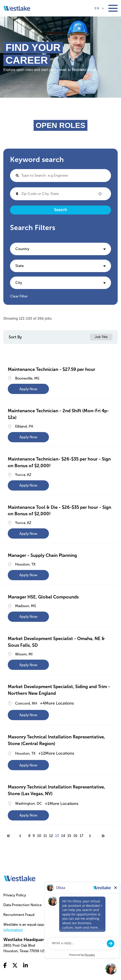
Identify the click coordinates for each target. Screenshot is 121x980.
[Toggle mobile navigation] (113, 8)
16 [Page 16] (75, 836)
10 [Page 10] (39, 836)
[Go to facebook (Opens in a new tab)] (5, 966)
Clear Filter (19, 296)
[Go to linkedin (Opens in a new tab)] (25, 966)
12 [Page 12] (51, 836)
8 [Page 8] (29, 836)
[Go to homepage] (20, 878)
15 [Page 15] (69, 836)
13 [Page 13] (57, 836)
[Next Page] (91, 836)
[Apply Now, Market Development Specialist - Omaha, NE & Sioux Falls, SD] (28, 665)
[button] (100, 194)
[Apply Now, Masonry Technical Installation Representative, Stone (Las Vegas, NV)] (28, 815)
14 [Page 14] (63, 836)
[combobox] (58, 194)
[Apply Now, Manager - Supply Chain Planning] (28, 575)
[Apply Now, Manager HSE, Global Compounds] (28, 617)
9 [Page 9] (34, 836)
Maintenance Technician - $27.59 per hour (51, 369)
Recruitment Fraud (19, 915)
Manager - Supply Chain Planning (42, 555)
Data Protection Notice (22, 905)
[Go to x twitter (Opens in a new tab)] (15, 966)
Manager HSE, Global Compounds (43, 597)
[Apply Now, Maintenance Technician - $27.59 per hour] (28, 389)
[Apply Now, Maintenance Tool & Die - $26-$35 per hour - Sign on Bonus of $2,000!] (28, 533)
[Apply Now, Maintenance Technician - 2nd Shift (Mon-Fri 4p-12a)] (28, 437)
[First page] (8, 836)
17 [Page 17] (81, 836)
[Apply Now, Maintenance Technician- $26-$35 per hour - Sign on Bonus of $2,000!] (28, 485)
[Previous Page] (21, 836)
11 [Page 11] (45, 836)
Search (60, 210)
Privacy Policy (15, 895)
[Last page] (103, 836)
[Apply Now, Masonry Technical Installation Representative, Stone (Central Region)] (28, 765)
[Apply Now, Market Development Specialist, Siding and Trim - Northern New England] (28, 715)
